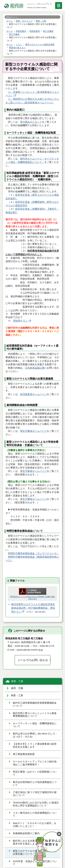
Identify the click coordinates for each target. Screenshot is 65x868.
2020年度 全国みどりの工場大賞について (35, 863)
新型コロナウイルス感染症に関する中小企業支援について (35, 852)
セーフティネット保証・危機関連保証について (35, 725)
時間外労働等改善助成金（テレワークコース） (33, 553)
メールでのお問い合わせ (33, 660)
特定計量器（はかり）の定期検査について (35, 773)
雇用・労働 (17, 688)
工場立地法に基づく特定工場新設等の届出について (35, 794)
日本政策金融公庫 (35, 368)
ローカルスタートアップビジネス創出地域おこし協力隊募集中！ (35, 763)
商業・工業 (17, 681)
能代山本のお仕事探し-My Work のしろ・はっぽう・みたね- (35, 735)
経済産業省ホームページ (33, 394)
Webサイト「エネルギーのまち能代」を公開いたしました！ (35, 825)
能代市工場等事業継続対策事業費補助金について (35, 704)
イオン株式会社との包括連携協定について (35, 814)
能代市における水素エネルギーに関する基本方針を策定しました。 (35, 842)
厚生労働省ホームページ (33, 431)
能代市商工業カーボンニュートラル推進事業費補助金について (35, 715)
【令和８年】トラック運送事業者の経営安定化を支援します (35, 745)
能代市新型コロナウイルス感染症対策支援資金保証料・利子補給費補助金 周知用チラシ (33, 608)
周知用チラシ (20, 321)
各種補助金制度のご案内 (26, 833)
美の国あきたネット (31, 122)
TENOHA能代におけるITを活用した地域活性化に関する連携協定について (36, 804)
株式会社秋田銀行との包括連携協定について (35, 784)
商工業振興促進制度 (24, 754)
